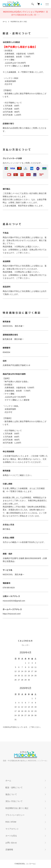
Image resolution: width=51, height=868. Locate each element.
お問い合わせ (11, 843)
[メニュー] (47, 4)
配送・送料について (14, 787)
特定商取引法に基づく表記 (17, 808)
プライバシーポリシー (15, 815)
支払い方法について (14, 801)
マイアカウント (12, 829)
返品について (11, 794)
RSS (7, 822)
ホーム (5, 22)
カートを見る (11, 836)
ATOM (14, 822)
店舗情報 (9, 850)
